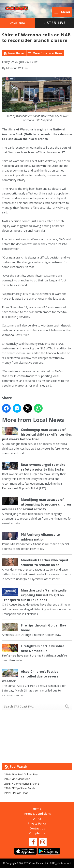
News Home (16, 53)
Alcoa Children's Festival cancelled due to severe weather (31, 676)
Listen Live (54, 23)
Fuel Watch (19, 767)
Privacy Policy (37, 823)
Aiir (47, 863)
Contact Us (37, 828)
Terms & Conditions (37, 814)
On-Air (37, 818)
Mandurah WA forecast (37, 755)
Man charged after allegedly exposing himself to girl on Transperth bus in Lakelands (34, 595)
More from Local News (47, 53)
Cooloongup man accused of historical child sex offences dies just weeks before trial (37, 434)
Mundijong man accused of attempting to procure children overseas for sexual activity (36, 504)
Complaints (37, 833)
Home (37, 809)
